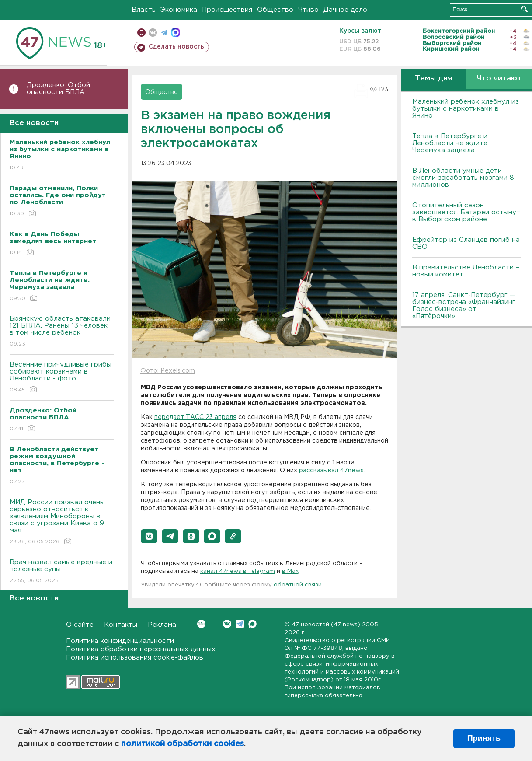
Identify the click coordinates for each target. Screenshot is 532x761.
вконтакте (153, 33)
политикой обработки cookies (183, 744)
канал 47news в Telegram (238, 571)
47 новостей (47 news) (326, 625)
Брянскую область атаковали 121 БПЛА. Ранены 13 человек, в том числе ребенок (62, 332)
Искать (524, 9)
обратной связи (298, 585)
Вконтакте (201, 624)
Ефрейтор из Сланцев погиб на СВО (466, 243)
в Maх (290, 571)
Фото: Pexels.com (168, 371)
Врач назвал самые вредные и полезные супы (62, 572)
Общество (275, 10)
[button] (149, 536)
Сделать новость (176, 47)
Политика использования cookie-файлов (135, 658)
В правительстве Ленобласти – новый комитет (466, 271)
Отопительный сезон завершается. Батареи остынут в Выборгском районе (466, 212)
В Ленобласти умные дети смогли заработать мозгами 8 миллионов (463, 178)
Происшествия (227, 10)
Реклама (162, 625)
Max (252, 624)
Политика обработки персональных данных (141, 649)
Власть (144, 10)
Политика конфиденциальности (120, 641)
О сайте (80, 625)
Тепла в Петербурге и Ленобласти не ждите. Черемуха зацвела (450, 143)
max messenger (176, 33)
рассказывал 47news (331, 471)
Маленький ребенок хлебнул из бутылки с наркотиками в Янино (466, 109)
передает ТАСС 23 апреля (195, 417)
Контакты (121, 625)
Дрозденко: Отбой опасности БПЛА (58, 89)
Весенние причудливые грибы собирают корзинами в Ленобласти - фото (62, 378)
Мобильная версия (141, 33)
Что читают (499, 79)
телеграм (164, 33)
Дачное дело (345, 10)
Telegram (240, 624)
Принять (484, 738)
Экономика (179, 10)
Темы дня (433, 79)
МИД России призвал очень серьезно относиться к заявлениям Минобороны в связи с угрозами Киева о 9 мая (62, 522)
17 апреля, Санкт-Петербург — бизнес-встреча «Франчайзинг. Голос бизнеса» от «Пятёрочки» (464, 305)
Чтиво (308, 10)
